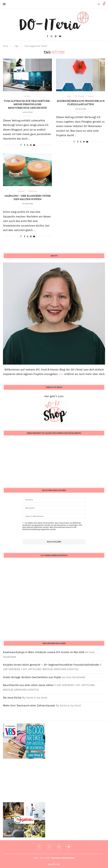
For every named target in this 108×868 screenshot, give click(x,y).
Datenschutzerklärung (31, 529)
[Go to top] (54, 864)
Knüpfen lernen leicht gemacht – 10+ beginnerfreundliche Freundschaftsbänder (51, 665)
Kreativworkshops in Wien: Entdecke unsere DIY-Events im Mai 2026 (44, 652)
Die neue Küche (12, 698)
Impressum (56, 858)
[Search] (99, 4)
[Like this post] (21, 145)
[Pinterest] (56, 36)
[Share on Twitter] (28, 145)
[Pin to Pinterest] (31, 145)
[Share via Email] (34, 145)
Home (6, 46)
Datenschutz (68, 858)
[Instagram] (51, 36)
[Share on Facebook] (25, 145)
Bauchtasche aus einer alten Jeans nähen (28, 685)
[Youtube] (60, 36)
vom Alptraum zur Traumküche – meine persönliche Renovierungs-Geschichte (27, 104)
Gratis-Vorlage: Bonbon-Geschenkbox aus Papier (32, 677)
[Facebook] (48, 36)
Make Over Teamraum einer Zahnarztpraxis (29, 705)
